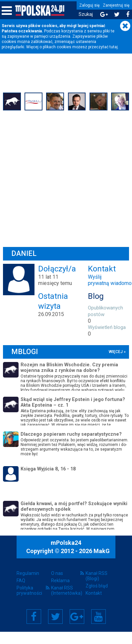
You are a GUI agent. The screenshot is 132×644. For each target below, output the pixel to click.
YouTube (99, 617)
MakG (102, 551)
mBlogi (25, 352)
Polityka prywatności (29, 590)
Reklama (60, 581)
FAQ (21, 581)
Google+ (77, 617)
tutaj (114, 47)
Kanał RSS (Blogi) (97, 576)
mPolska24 (66, 543)
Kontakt (94, 593)
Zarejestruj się (116, 5)
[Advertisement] (62, 178)
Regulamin (28, 573)
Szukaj (86, 14)
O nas (57, 573)
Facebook (34, 617)
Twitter (55, 617)
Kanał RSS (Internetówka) (66, 590)
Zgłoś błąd (97, 586)
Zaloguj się (89, 5)
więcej (115, 352)
